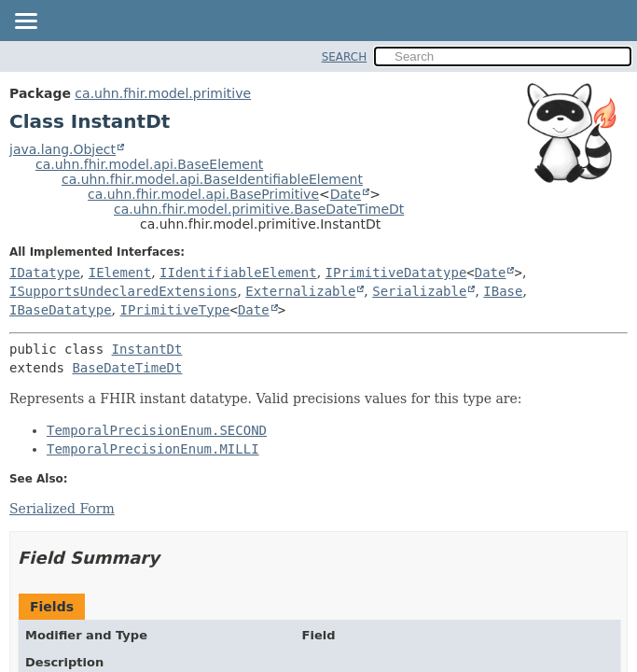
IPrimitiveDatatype (396, 273)
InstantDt (147, 349)
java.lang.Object (62, 149)
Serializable (419, 291)
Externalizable (300, 291)
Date (346, 194)
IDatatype (45, 273)
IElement (120, 273)
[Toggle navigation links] (25, 22)
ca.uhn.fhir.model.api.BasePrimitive (203, 194)
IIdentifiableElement (238, 273)
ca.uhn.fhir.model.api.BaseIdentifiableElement (212, 179)
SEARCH (345, 57)
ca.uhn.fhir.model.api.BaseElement (149, 164)
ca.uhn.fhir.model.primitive (163, 93)
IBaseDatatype (61, 310)
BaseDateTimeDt (127, 368)
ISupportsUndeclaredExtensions (123, 291)
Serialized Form (62, 509)
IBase (503, 291)
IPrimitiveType (174, 310)
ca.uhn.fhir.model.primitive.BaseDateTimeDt (259, 209)
